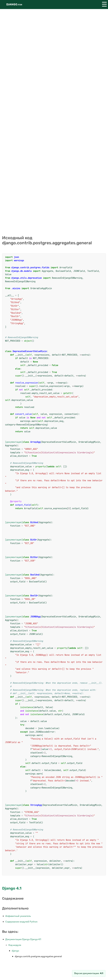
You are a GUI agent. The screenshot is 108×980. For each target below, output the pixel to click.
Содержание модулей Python (21, 922)
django (15, 951)
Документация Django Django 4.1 (23, 939)
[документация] (14, 442)
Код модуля (15, 945)
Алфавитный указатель (18, 916)
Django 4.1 (12, 888)
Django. (14, 4)
